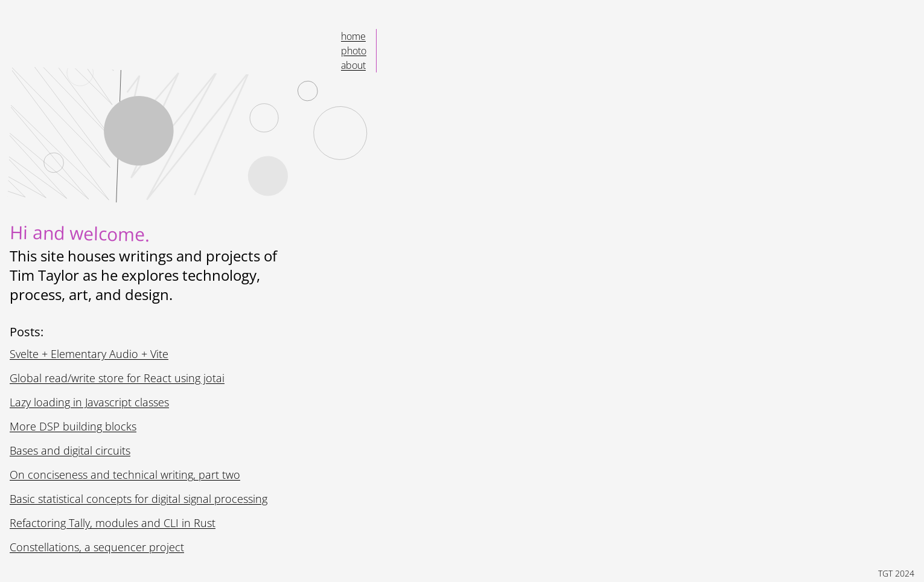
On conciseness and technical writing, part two (126, 475)
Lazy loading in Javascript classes (96, 402)
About (354, 65)
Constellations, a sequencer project (99, 547)
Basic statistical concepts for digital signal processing (142, 499)
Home (354, 36)
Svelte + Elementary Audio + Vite (94, 354)
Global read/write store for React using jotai (119, 378)
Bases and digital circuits (74, 450)
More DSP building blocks (77, 426)
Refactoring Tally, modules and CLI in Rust (117, 523)
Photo (354, 50)
